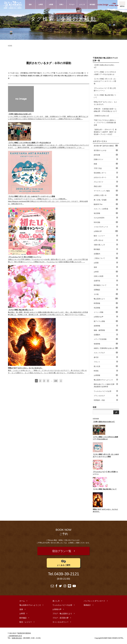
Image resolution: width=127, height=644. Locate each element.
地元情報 (106, 213)
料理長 (106, 371)
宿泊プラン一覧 (62, 551)
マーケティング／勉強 (106, 191)
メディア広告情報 (106, 339)
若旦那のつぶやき (106, 150)
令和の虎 (80, 76)
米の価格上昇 (38, 76)
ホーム (22, 601)
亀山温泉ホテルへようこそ (106, 380)
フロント (106, 362)
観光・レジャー (106, 236)
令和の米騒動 (78, 19)
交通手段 (106, 281)
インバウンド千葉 (49, 73)
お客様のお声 (106, 317)
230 (56, 381)
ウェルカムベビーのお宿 (106, 391)
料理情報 (106, 303)
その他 (106, 294)
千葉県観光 (23, 76)
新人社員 (106, 366)
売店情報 (106, 308)
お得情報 (106, 375)
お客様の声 (106, 231)
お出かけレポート (106, 177)
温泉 (30, 4)
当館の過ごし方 (106, 245)
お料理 (41, 4)
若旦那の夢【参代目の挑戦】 (106, 146)
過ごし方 (56, 601)
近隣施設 (106, 289)
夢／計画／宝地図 (106, 200)
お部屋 (51, 4)
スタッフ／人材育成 (106, 209)
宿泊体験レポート (106, 173)
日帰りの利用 (106, 276)
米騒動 (45, 76)
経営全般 (106, 155)
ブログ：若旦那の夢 (61, 618)
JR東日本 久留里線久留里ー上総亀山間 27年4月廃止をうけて (105, 110)
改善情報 (106, 326)
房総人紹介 (106, 186)
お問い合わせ (106, 240)
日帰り (61, 4)
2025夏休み (25, 73)
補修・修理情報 (106, 330)
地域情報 (106, 344)
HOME (10, 46)
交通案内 (106, 254)
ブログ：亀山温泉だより (62, 614)
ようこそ (82, 4)
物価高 (30, 76)
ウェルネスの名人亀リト (78, 73)
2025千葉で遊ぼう (36, 73)
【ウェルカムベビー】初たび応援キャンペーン (105, 89)
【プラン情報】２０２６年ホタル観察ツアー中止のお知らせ (105, 73)
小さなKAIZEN (106, 218)
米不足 (51, 76)
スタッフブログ (106, 353)
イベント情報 (106, 312)
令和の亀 (57, 76)
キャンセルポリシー (61, 622)
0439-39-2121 (67, 574)
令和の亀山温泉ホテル (68, 76)
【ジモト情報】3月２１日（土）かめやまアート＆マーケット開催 (105, 81)
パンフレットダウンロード (94, 601)
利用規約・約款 (106, 400)
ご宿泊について (106, 258)
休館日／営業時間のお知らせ (106, 348)
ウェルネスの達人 (62, 73)
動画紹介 (87, 605)
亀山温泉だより (106, 299)
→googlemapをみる (15, 636)
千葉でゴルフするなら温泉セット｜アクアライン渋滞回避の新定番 (105, 123)
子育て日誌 (106, 168)
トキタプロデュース (106, 227)
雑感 (106, 164)
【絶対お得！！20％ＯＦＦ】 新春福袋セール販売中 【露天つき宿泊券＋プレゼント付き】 (105, 132)
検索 (95, 407)
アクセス (72, 4)
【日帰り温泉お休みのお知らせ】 (104, 66)
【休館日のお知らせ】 (102, 116)
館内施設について (106, 285)
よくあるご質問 (64, 563)
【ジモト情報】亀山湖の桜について (105, 96)
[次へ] (61, 381)
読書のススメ (106, 159)
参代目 (106, 357)
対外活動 (106, 222)
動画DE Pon (106, 204)
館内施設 (92, 4)
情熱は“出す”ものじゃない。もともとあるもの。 (105, 103)
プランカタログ (106, 396)
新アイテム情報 (106, 321)
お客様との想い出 (106, 195)
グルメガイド (106, 182)
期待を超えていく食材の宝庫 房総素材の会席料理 (106, 385)
